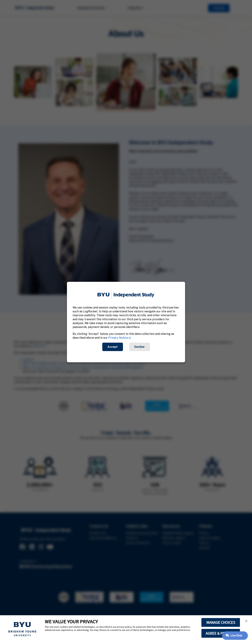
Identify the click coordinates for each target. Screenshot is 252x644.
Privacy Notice (118, 338)
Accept (113, 347)
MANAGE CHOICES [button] (221, 622)
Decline (139, 347)
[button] (246, 621)
